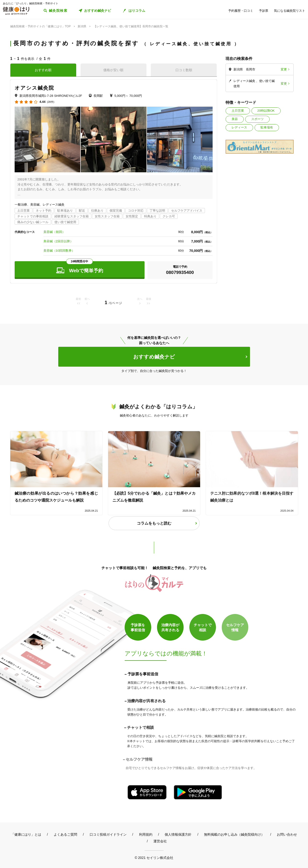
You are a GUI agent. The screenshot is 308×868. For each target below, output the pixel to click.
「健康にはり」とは (26, 834)
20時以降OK (266, 111)
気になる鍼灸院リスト (290, 11)
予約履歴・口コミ (241, 11)
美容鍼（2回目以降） (58, 241)
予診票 (264, 11)
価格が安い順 (113, 70)
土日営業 (238, 111)
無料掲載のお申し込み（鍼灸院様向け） (234, 834)
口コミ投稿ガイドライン (108, 834)
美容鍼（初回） (54, 232)
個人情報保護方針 (178, 834)
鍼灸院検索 (58, 11)
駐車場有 (267, 127)
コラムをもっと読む (154, 523)
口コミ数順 (184, 70)
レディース (239, 127)
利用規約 (146, 834)
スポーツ (257, 119)
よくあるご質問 (65, 834)
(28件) (51, 102)
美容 (235, 119)
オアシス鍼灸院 (35, 88)
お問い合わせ (287, 834)
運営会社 (160, 841)
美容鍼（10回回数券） (59, 251)
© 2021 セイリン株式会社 (154, 858)
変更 (284, 69)
